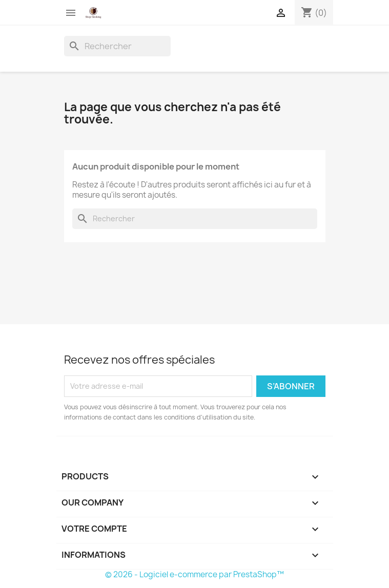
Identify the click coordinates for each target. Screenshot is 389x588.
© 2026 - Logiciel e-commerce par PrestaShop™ (194, 574)
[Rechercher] (117, 46)
